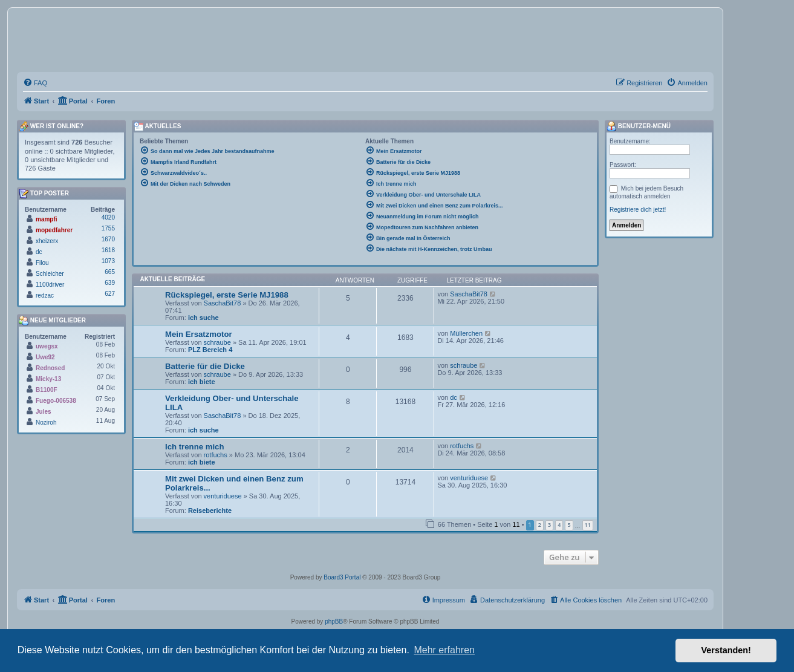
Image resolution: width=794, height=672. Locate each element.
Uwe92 (45, 357)
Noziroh (46, 422)
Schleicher (50, 274)
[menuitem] (35, 83)
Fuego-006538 (56, 401)
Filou (42, 263)
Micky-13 (48, 379)
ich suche (203, 318)
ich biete (202, 382)
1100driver (50, 285)
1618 (108, 250)
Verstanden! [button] (726, 650)
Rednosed (50, 368)
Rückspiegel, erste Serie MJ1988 (227, 295)
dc (454, 397)
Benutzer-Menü (639, 126)
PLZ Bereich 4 (210, 350)
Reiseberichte (210, 511)
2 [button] (540, 525)
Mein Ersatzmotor (199, 334)
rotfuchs (216, 455)
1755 (108, 228)
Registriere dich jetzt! (638, 210)
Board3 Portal (342, 577)
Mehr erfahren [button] (444, 650)
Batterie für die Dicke (205, 366)
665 (110, 272)
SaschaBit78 (223, 303)
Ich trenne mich (194, 447)
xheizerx (47, 241)
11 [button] (588, 525)
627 (110, 294)
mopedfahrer (54, 230)
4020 (108, 217)
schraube (217, 342)
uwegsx (47, 346)
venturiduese (223, 496)
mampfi (47, 219)
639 (110, 283)
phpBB (334, 621)
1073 (108, 261)
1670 (108, 239)
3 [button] (549, 525)
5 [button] (569, 525)
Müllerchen (466, 333)
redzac (45, 295)
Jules (44, 412)
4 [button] (559, 525)
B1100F (47, 390)
